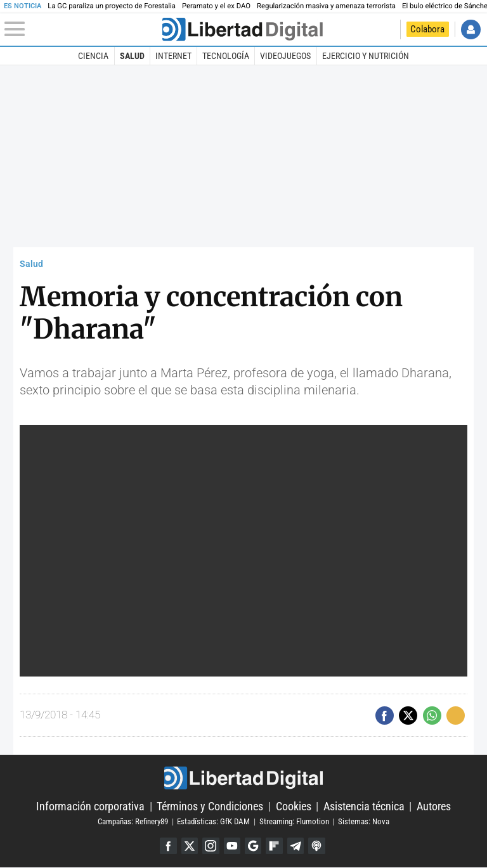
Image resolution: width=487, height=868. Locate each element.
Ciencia (93, 56)
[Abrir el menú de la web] (82, 29)
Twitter (189, 846)
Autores (434, 806)
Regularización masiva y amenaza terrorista (326, 6)
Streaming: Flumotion (294, 821)
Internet (173, 56)
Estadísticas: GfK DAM (213, 821)
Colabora (427, 29)
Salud (132, 56)
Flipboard (275, 846)
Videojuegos (285, 56)
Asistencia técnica (364, 806)
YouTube (232, 846)
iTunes (318, 846)
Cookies (294, 806)
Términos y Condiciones (210, 806)
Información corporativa (90, 806)
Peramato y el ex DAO (216, 6)
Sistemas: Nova (364, 821)
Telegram (296, 846)
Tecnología (226, 56)
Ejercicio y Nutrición (366, 56)
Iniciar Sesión (471, 29)
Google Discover (253, 846)
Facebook (167, 846)
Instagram (210, 846)
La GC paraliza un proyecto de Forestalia (112, 6)
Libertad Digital (243, 778)
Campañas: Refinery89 (133, 821)
